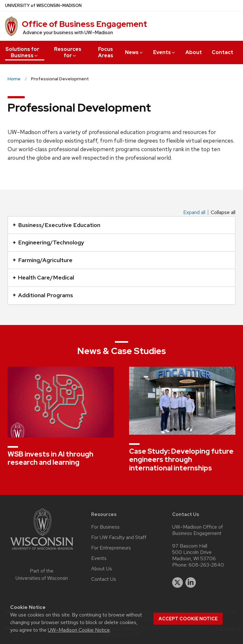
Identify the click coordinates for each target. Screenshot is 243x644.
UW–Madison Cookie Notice (79, 630)
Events (165, 52)
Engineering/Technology (48, 242)
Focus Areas (106, 52)
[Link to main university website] (42, 551)
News (134, 52)
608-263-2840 (206, 565)
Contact (222, 52)
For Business (105, 527)
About (194, 52)
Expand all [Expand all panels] (194, 212)
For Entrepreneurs (111, 548)
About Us (102, 569)
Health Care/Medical (43, 277)
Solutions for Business (22, 52)
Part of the (42, 575)
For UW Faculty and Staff (119, 537)
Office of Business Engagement (84, 24)
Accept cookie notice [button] (188, 619)
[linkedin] (191, 583)
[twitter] (178, 583)
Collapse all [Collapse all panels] (223, 212)
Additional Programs (43, 295)
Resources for (68, 52)
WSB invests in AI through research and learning (50, 458)
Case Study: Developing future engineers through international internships (181, 460)
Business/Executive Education (56, 225)
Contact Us (104, 579)
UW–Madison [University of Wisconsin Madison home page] (43, 6)
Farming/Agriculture (43, 260)
